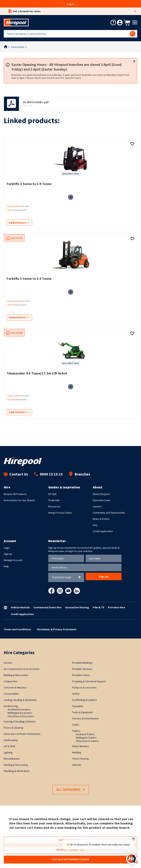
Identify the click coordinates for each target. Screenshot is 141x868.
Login (7, 548)
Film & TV (98, 607)
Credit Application (103, 531)
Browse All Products (15, 494)
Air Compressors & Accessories (22, 669)
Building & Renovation (16, 675)
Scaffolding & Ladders (84, 700)
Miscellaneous (12, 759)
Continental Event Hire (48, 607)
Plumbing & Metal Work (17, 771)
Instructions (18, 47)
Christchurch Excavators (21, 716)
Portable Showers (82, 669)
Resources (54, 506)
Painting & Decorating (16, 765)
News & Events (101, 519)
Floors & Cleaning (14, 728)
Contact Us (16, 474)
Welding (77, 752)
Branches (80, 474)
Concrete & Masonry (15, 687)
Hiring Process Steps (60, 513)
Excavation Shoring (77, 607)
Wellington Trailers (86, 738)
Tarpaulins (78, 706)
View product (19, 223)
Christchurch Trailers (87, 741)
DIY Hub (52, 494)
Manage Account (13, 560)
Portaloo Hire (116, 607)
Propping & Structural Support (89, 681)
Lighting (8, 752)
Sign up (8, 554)
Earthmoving (11, 706)
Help (6, 566)
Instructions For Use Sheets (19, 500)
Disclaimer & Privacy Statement (57, 629)
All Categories (71, 790)
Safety (76, 694)
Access (8, 663)
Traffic (76, 725)
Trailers (76, 731)
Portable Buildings (82, 663)
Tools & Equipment (83, 712)
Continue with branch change (70, 859)
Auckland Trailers (85, 734)
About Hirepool (101, 494)
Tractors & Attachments (85, 718)
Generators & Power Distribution (22, 734)
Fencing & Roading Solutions (20, 721)
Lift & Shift (9, 746)
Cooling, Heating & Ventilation (20, 700)
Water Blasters (80, 746)
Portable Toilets (81, 675)
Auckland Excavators (19, 709)
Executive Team (101, 500)
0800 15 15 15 (48, 474)
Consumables (11, 694)
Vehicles (77, 765)
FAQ (95, 525)
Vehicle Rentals (20, 607)
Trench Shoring (80, 759)
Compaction (11, 681)
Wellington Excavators (20, 713)
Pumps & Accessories (84, 687)
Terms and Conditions (17, 629)
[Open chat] (132, 859)
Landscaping (11, 740)
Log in (71, 4)
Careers (97, 506)
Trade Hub (54, 500)
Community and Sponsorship (109, 513)
